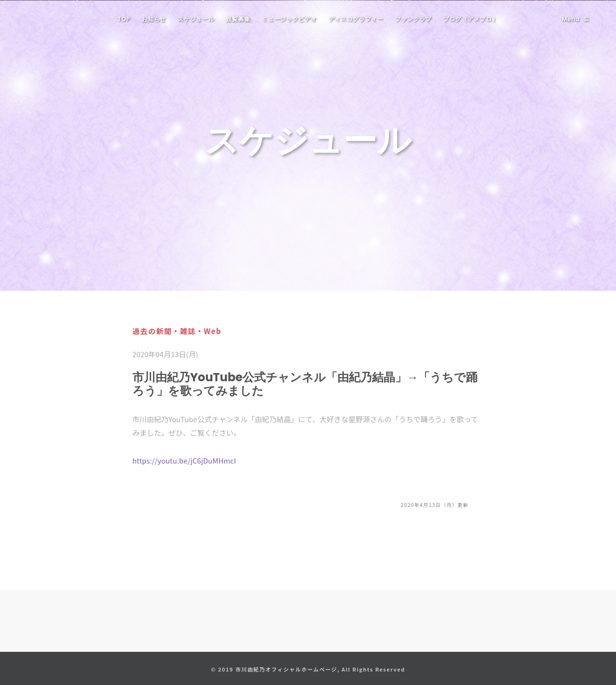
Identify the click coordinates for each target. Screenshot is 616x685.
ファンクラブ (413, 19)
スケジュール (196, 19)
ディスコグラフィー (356, 19)
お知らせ (154, 19)
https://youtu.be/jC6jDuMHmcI (184, 460)
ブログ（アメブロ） (471, 19)
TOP (124, 19)
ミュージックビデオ (289, 19)
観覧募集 (238, 19)
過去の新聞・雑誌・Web (177, 331)
